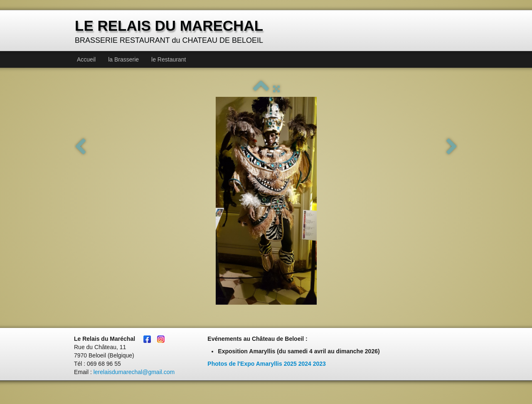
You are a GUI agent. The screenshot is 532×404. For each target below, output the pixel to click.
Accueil (86, 59)
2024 (305, 364)
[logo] (170, 31)
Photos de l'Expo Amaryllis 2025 (252, 364)
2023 (319, 364)
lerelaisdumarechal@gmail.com (134, 372)
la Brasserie (123, 59)
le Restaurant (169, 59)
